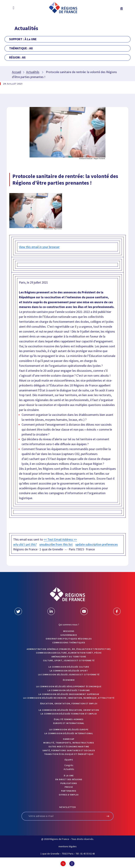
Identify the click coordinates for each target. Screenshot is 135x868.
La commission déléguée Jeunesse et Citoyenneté (69, 674)
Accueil (17, 72)
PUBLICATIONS (69, 783)
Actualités (33, 72)
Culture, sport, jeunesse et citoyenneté (69, 660)
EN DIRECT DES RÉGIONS (69, 779)
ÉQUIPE (69, 760)
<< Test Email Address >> (60, 539)
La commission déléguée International (69, 733)
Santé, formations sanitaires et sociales (69, 750)
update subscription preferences (97, 544)
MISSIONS (69, 631)
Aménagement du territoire (69, 657)
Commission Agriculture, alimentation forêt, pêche (69, 653)
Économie (69, 680)
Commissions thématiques (69, 643)
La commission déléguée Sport (69, 671)
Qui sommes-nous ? (69, 625)
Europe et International (69, 723)
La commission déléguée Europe (69, 729)
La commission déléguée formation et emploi (69, 714)
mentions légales (68, 846)
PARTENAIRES (69, 791)
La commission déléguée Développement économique (69, 686)
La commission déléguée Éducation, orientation (69, 710)
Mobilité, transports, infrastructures (69, 743)
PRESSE (69, 787)
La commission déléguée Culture (69, 667)
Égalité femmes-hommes (69, 719)
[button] (13, 8)
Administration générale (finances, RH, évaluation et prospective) (69, 649)
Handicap (69, 739)
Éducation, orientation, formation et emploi (69, 703)
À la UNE (69, 776)
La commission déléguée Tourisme (69, 690)
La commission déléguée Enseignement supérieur (69, 694)
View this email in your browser (39, 247)
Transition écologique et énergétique (69, 754)
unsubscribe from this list (56, 544)
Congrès (69, 765)
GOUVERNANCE (69, 635)
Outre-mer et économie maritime (69, 747)
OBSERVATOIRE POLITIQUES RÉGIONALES (69, 639)
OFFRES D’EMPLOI (69, 795)
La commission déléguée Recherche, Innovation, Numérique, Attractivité (69, 698)
